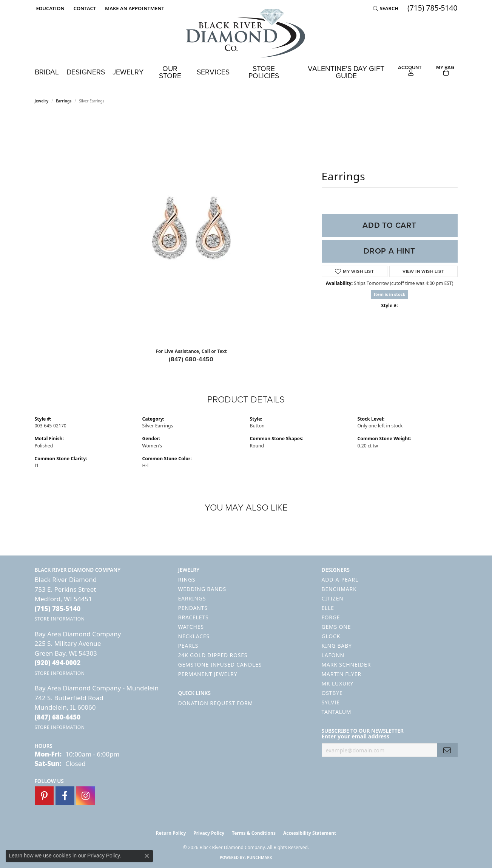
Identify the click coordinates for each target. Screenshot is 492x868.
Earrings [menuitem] (192, 598)
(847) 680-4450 (191, 359)
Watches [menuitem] (191, 627)
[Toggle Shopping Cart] (445, 70)
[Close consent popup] (147, 856)
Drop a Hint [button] (389, 251)
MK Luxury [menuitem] (338, 683)
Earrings (64, 101)
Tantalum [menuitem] (337, 712)
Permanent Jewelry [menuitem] (208, 674)
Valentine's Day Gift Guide (346, 72)
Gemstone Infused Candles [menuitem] (220, 665)
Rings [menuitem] (187, 579)
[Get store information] (60, 619)
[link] (84, 8)
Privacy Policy (209, 833)
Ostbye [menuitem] (332, 693)
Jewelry (128, 72)
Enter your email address (356, 736)
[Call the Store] (58, 609)
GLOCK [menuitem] (331, 636)
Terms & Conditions (254, 833)
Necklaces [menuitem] (194, 636)
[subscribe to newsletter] (447, 750)
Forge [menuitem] (331, 617)
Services (213, 72)
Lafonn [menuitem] (333, 655)
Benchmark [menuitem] (339, 589)
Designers (86, 72)
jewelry (42, 101)
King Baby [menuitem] (337, 646)
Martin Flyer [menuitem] (342, 674)
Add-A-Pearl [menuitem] (340, 579)
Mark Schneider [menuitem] (346, 665)
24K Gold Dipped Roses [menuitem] (213, 655)
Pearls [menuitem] (188, 646)
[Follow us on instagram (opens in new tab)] (86, 796)
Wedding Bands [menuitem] (202, 589)
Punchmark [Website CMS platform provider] (260, 857)
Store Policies (264, 72)
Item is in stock (390, 294)
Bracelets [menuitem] (194, 617)
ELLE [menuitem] (328, 608)
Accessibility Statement (310, 833)
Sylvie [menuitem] (331, 702)
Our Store (170, 72)
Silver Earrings (158, 426)
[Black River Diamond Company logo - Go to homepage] (246, 33)
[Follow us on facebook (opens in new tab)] (65, 796)
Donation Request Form (216, 703)
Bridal (47, 72)
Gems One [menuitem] (336, 627)
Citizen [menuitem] (333, 598)
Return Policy (171, 833)
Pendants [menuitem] (193, 608)
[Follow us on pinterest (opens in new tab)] (44, 796)
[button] (50, 8)
